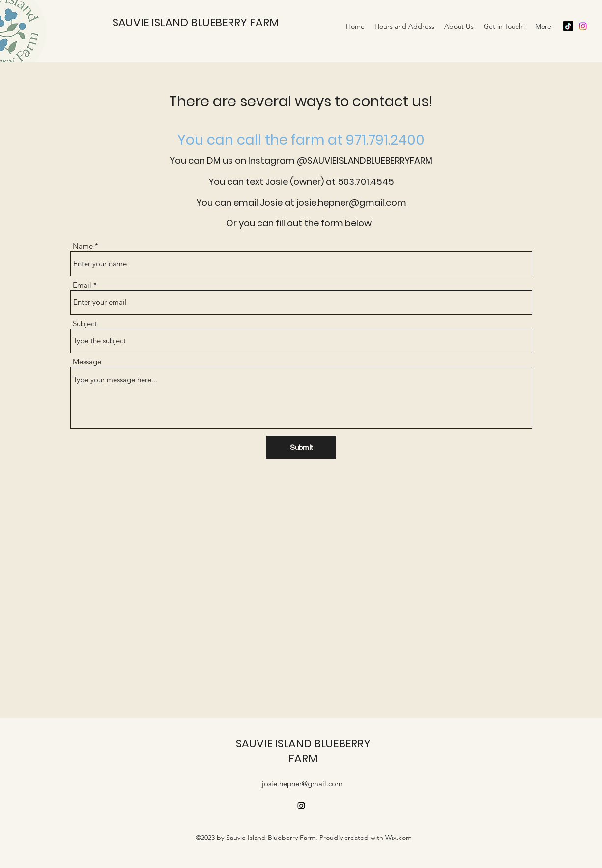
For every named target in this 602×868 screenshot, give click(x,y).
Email (82, 285)
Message (87, 362)
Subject (85, 323)
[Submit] (301, 447)
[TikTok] (568, 26)
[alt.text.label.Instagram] (583, 26)
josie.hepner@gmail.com (302, 784)
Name (83, 246)
